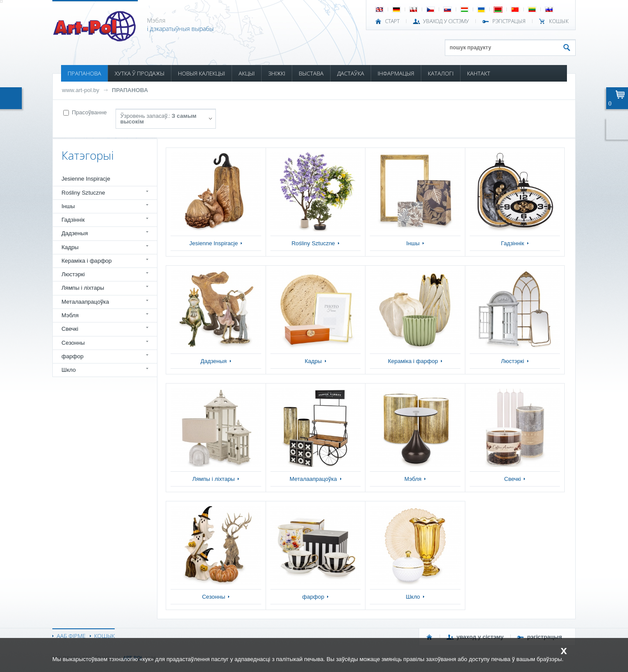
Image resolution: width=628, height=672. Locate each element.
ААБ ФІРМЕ (71, 636)
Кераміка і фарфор (87, 261)
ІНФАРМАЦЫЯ (396, 73)
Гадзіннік (73, 220)
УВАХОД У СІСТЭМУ (446, 21)
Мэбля (70, 315)
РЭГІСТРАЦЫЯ (509, 21)
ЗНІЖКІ (277, 73)
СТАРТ (392, 21)
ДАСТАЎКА (351, 73)
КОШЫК (559, 21)
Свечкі (70, 329)
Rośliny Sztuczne (83, 193)
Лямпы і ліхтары (83, 288)
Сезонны (73, 343)
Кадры (70, 247)
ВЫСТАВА (311, 73)
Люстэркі (73, 274)
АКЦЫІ (247, 73)
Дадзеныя (75, 233)
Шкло (69, 370)
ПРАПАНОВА (84, 73)
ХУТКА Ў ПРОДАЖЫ (140, 73)
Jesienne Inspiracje (86, 179)
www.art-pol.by (81, 90)
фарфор (73, 356)
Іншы (68, 206)
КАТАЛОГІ (441, 73)
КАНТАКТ (479, 73)
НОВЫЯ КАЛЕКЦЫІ (201, 73)
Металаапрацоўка (85, 302)
